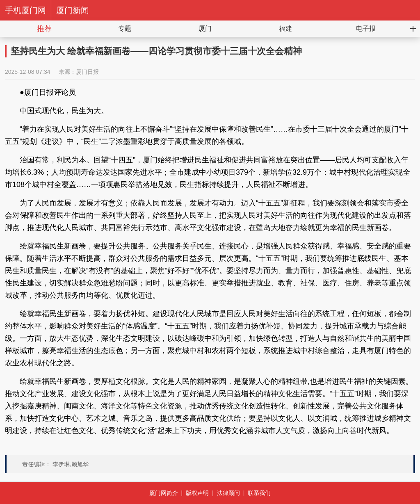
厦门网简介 (164, 493)
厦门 (205, 29)
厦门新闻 (73, 10)
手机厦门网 (25, 10)
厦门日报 (87, 72)
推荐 (44, 29)
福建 (285, 29)
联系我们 (259, 493)
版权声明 (197, 493)
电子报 (366, 29)
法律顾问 (228, 493)
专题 (125, 29)
